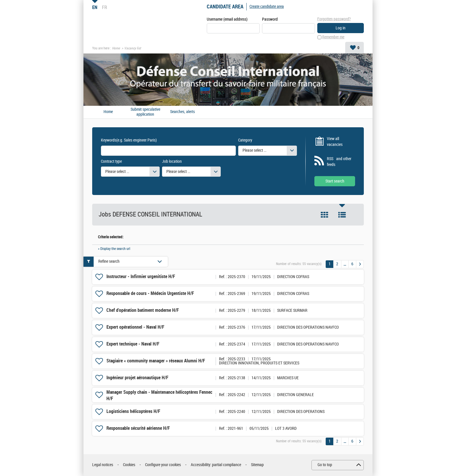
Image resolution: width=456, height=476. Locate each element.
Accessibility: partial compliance (216, 465)
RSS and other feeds (339, 162)
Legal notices (103, 465)
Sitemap (257, 465)
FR (105, 7)
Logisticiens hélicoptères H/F (133, 412)
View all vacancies (335, 142)
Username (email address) (227, 19)
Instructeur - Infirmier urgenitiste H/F (141, 277)
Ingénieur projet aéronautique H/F (137, 378)
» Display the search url (114, 249)
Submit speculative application (145, 112)
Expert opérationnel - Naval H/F (135, 327)
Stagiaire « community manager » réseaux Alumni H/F (156, 361)
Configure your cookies (163, 465)
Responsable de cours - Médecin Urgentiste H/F (150, 294)
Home (116, 48)
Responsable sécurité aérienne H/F (138, 428)
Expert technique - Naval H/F (133, 344)
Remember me (333, 37)
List (342, 215)
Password (270, 19)
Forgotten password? (334, 19)
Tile (325, 215)
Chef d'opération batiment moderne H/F (143, 311)
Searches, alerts (182, 112)
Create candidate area (267, 7)
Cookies (129, 465)
